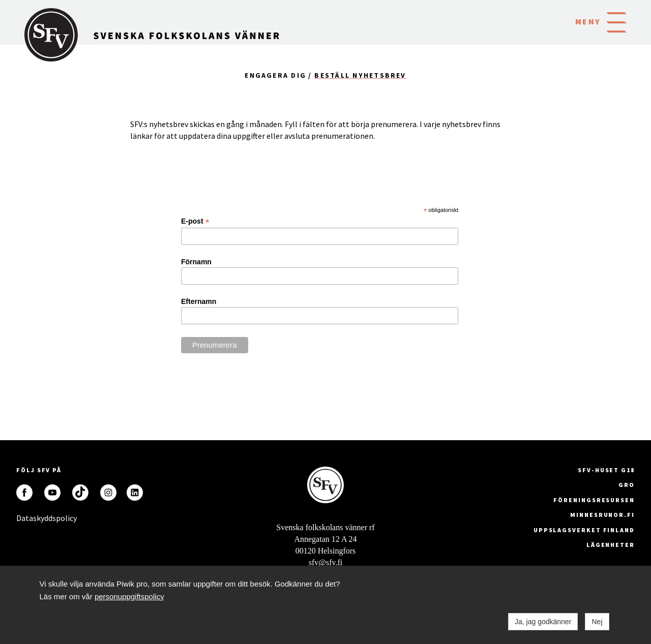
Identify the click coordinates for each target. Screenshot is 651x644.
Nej (597, 622)
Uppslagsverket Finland (584, 530)
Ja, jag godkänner (543, 622)
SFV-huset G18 (606, 470)
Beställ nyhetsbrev (360, 75)
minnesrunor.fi (602, 515)
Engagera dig (275, 75)
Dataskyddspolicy (24, 518)
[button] (616, 21)
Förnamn (196, 262)
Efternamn (199, 301)
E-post (195, 221)
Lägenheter (611, 545)
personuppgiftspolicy (129, 596)
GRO (627, 485)
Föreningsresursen (594, 500)
